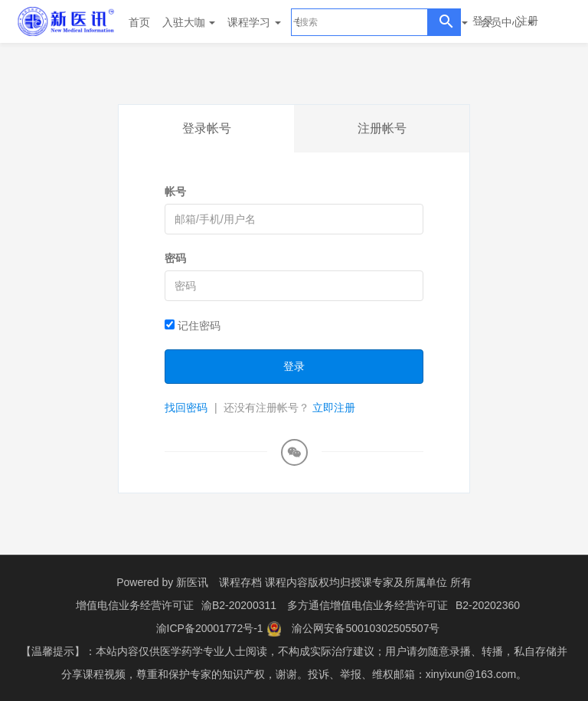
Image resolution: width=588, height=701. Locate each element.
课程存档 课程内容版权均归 (285, 582)
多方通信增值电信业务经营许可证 (367, 605)
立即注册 (334, 408)
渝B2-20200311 (239, 605)
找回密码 (186, 408)
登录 (483, 21)
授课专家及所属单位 (399, 582)
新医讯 (192, 582)
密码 (175, 258)
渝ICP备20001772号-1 (210, 628)
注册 (528, 21)
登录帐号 (207, 128)
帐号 (175, 192)
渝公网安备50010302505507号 (366, 628)
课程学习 (254, 22)
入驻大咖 (189, 22)
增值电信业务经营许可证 (135, 605)
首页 (139, 22)
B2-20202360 (488, 605)
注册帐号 (382, 128)
